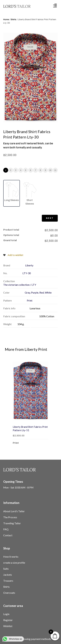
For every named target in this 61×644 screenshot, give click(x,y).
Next (50, 218)
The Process (10, 517)
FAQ (6, 529)
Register (8, 620)
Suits (6, 569)
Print (20, 443)
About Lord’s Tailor (14, 511)
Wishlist (8, 626)
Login (6, 614)
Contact (8, 535)
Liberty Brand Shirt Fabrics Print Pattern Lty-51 (35, 428)
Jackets (8, 575)
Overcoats (9, 593)
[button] (55, 5)
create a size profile (14, 563)
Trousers (8, 581)
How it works (11, 557)
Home (6, 20)
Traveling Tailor (12, 523)
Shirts (13, 20)
